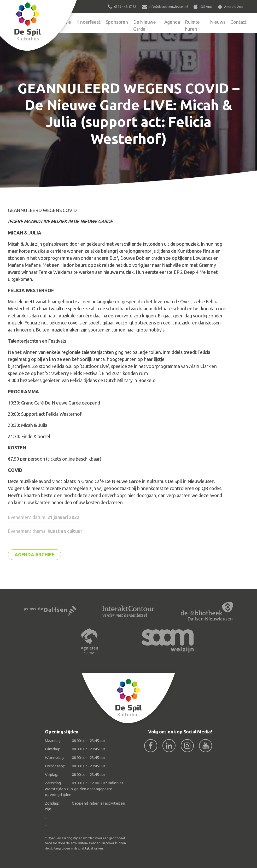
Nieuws (218, 22)
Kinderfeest (88, 22)
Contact (238, 22)
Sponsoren (117, 22)
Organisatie (59, 22)
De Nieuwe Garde (145, 25)
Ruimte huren (192, 25)
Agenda (172, 22)
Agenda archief (34, 554)
